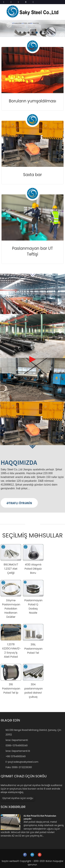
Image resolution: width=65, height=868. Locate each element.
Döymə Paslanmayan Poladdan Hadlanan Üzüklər (11, 609)
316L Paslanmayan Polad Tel (33, 649)
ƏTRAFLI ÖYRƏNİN (19, 503)
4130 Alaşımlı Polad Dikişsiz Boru (33, 569)
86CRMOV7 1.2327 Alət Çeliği (11, 569)
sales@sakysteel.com (26, 762)
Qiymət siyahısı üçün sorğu (18, 798)
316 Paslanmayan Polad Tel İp (11, 689)
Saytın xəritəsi (9, 861)
